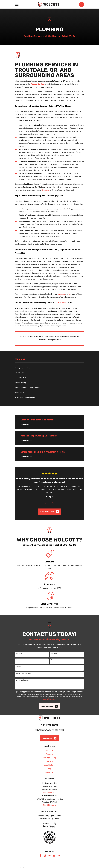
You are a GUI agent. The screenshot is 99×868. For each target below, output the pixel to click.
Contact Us (62, 303)
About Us (49, 750)
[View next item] (52, 503)
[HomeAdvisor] (49, 856)
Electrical (49, 761)
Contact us (46, 190)
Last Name (54, 653)
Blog (49, 769)
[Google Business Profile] (54, 856)
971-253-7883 (49, 725)
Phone (18, 660)
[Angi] (45, 856)
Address (18, 667)
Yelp (70, 294)
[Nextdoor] (59, 856)
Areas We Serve (49, 765)
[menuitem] (50, 368)
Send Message (49, 706)
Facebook (61, 294)
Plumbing (49, 754)
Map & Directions (49, 792)
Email (53, 660)
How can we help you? (22, 680)
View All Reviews (50, 512)
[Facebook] (40, 856)
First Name (19, 653)
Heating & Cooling (49, 758)
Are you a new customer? (23, 673)
